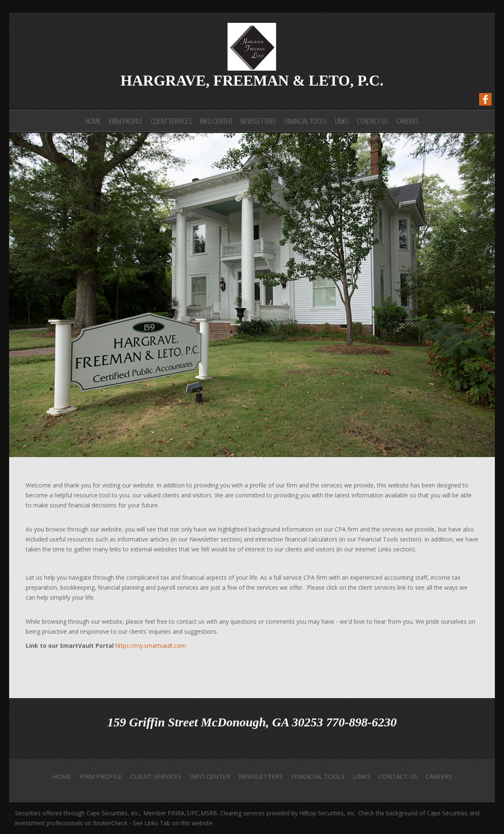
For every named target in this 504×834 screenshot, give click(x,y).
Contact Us (373, 121)
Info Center (216, 121)
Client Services (171, 121)
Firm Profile (126, 121)
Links (342, 121)
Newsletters (258, 121)
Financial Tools (306, 121)
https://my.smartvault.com (151, 646)
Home (93, 121)
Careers (407, 121)
